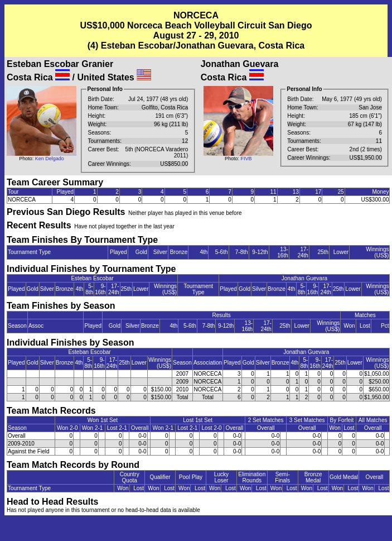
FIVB (246, 159)
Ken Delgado (50, 159)
